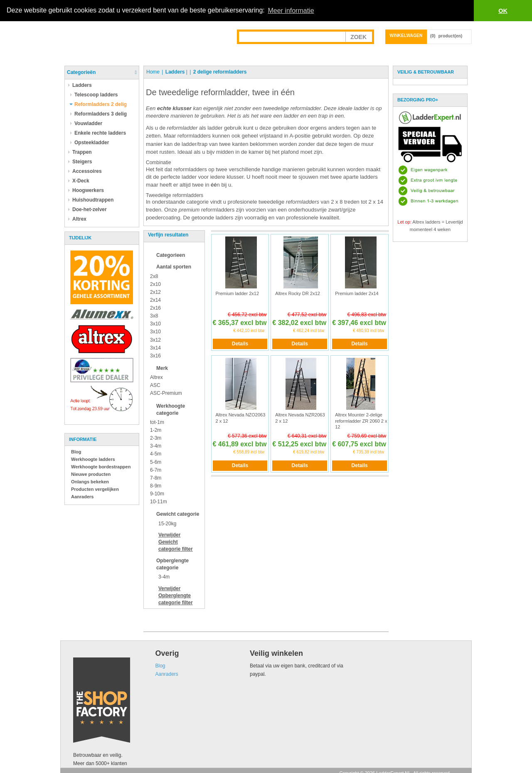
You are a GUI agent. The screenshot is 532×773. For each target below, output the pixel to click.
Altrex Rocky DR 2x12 (298, 293)
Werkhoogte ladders (93, 459)
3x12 (155, 340)
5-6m (156, 462)
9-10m (157, 494)
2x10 (155, 284)
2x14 (155, 300)
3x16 (155, 356)
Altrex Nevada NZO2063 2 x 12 (241, 418)
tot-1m (157, 422)
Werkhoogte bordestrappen (101, 467)
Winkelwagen (406, 36)
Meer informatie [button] (291, 11)
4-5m (156, 454)
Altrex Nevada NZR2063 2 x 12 (300, 418)
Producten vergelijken (95, 489)
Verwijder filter (176, 542)
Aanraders (82, 497)
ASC (155, 385)
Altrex (156, 377)
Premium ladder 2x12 (238, 293)
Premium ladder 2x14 (357, 293)
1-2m (156, 430)
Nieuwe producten (91, 474)
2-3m (156, 438)
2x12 (155, 292)
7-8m (156, 478)
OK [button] (503, 11)
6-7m (156, 470)
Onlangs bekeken (90, 482)
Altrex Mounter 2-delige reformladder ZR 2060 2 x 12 (361, 421)
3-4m (156, 446)
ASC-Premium (166, 393)
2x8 (154, 276)
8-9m (156, 486)
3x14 (155, 348)
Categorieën (81, 72)
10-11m (159, 502)
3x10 (155, 324)
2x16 (155, 308)
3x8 (154, 316)
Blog (76, 452)
